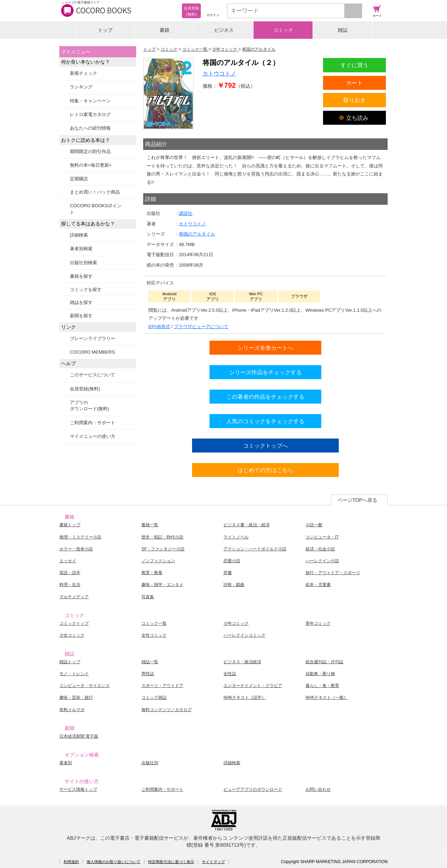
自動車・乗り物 (320, 674)
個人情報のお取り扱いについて (113, 862)
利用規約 (71, 862)
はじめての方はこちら (265, 470)
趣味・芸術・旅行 (76, 697)
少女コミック (72, 635)
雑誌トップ (70, 662)
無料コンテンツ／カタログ (167, 710)
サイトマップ (213, 862)
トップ (105, 30)
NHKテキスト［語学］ (245, 697)
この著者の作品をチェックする (265, 397)
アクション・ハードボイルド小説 (255, 549)
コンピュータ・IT (322, 537)
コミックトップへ (265, 446)
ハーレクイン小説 (322, 561)
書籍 (164, 30)
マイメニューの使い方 (93, 436)
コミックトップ (74, 623)
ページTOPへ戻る (357, 500)
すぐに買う (354, 65)
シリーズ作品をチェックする (265, 372)
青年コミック (318, 623)
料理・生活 (70, 585)
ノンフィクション (158, 561)
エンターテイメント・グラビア (253, 686)
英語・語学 (70, 573)
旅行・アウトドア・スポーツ (333, 573)
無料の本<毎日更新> (91, 165)
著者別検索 (81, 249)
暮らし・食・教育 (322, 686)
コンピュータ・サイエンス (85, 686)
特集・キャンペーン (90, 101)
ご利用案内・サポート (93, 423)
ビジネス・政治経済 (242, 662)
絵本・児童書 (318, 585)
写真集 (148, 597)
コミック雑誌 (154, 697)
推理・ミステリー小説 (80, 537)
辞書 (228, 573)
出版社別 (150, 763)
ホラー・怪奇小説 (76, 549)
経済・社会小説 (320, 549)
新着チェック (83, 73)
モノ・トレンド (74, 674)
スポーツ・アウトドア (162, 686)
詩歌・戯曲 (234, 585)
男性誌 (148, 674)
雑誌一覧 (150, 662)
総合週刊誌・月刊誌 (324, 662)
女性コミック (154, 635)
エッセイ (68, 561)
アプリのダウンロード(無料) (90, 406)
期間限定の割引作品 (90, 151)
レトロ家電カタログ (90, 114)
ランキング (81, 87)
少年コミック (236, 623)
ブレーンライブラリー (93, 338)
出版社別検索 (83, 263)
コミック (283, 30)
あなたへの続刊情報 (90, 128)
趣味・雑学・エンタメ (162, 585)
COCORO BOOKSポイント (96, 209)
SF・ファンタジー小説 (163, 549)
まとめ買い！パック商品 (95, 192)
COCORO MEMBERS (92, 352)
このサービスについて (93, 375)
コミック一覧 (154, 623)
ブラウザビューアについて (201, 327)
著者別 (66, 763)
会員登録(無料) (85, 389)
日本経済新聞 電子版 (79, 736)
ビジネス (224, 30)
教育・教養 (152, 573)
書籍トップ (70, 525)
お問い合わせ (318, 789)
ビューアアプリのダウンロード (253, 789)
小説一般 (314, 525)
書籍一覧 (150, 525)
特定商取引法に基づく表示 (171, 862)
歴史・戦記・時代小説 (162, 537)
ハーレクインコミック (244, 635)
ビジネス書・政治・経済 (247, 525)
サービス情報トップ (78, 789)
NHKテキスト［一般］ (327, 697)
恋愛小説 (232, 561)
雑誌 (343, 30)
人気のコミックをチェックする (265, 421)
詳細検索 (79, 235)
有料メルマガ (72, 710)
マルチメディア (74, 597)
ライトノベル (236, 537)
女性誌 (230, 674)
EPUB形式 (159, 327)
